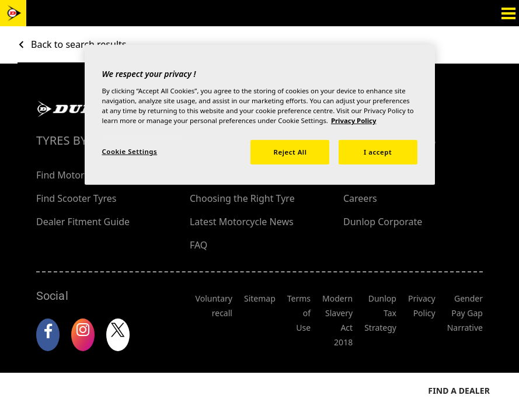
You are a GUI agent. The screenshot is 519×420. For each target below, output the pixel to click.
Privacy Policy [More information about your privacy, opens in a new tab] (354, 120)
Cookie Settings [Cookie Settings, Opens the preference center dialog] (130, 151)
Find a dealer (459, 358)
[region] (260, 115)
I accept (378, 152)
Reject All (290, 152)
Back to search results (79, 44)
